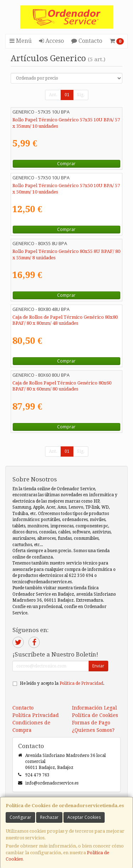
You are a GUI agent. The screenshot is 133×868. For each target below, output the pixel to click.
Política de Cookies (95, 715)
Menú (21, 41)
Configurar (20, 817)
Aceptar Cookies (84, 817)
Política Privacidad (36, 715)
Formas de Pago (91, 723)
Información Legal (95, 708)
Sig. (81, 95)
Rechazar (49, 817)
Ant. (53, 95)
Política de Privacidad (81, 683)
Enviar (98, 666)
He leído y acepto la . (62, 683)
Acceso (51, 41)
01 (67, 95)
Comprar (66, 164)
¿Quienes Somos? (93, 730)
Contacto (87, 41)
